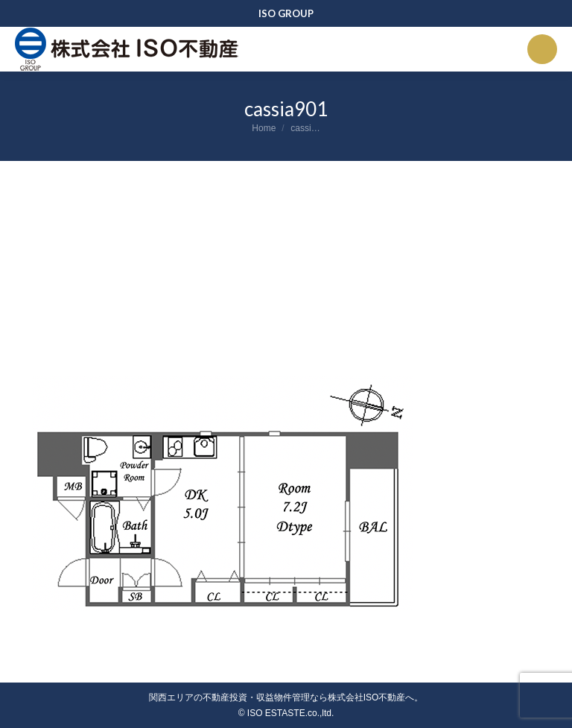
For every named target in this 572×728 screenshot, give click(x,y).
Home (264, 128)
